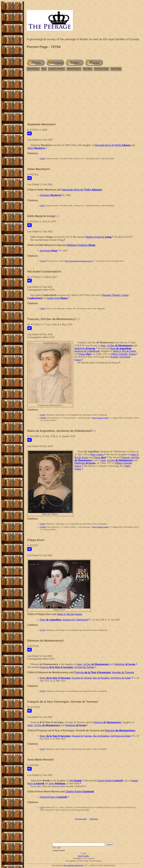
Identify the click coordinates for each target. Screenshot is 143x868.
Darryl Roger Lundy (101, 418)
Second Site (79, 865)
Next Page (116, 69)
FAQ (44, 69)
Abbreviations (74, 69)
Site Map (87, 69)
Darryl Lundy (83, 856)
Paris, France (97, 454)
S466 (42, 308)
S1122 (43, 261)
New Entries (33, 69)
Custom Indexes (57, 69)
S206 (42, 158)
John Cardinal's (69, 865)
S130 (42, 415)
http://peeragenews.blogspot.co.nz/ (79, 261)
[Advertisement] (83, 98)
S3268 (43, 418)
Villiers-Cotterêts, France (123, 354)
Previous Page (102, 69)
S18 (42, 807)
